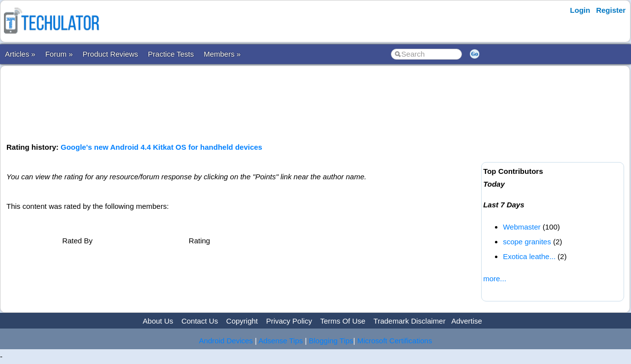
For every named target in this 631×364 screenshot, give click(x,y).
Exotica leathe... (529, 256)
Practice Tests (171, 54)
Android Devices (226, 341)
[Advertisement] (242, 103)
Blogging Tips (331, 341)
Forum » (59, 54)
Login (580, 10)
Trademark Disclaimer (410, 321)
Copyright (242, 321)
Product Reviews (111, 54)
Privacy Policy (289, 321)
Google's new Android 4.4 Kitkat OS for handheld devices (161, 147)
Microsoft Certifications (395, 341)
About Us (158, 321)
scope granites (527, 242)
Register (611, 10)
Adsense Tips (280, 341)
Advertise (467, 321)
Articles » (20, 54)
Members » (222, 54)
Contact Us (200, 321)
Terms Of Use (343, 321)
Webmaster (522, 227)
